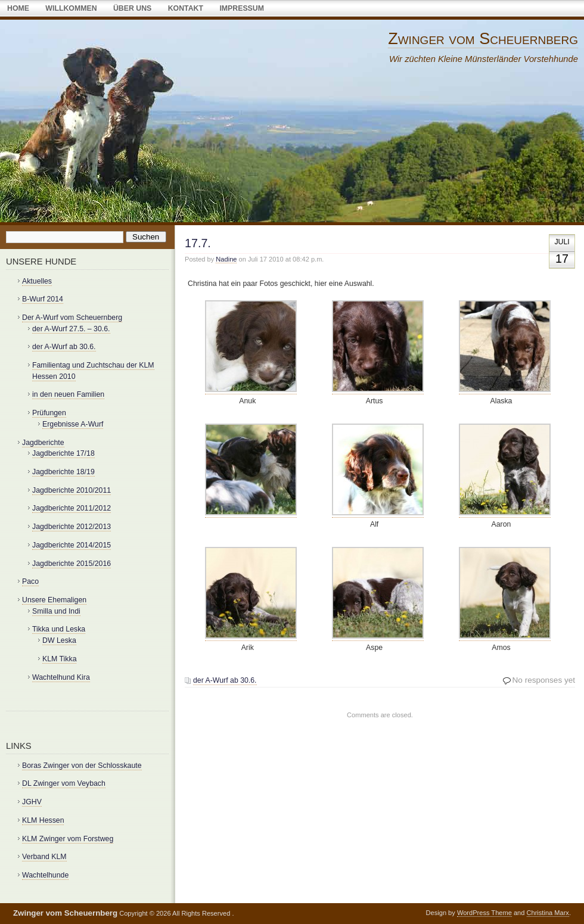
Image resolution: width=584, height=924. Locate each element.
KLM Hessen (43, 820)
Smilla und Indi (56, 611)
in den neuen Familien (68, 394)
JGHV (32, 802)
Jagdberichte (43, 443)
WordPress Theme (484, 913)
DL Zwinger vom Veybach (64, 783)
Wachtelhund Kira (61, 677)
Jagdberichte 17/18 (63, 453)
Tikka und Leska (59, 629)
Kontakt (186, 8)
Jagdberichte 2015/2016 (72, 564)
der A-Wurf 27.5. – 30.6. (71, 329)
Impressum (242, 8)
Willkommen (71, 8)
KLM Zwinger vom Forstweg (68, 839)
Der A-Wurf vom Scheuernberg (72, 318)
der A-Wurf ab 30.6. (225, 680)
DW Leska (59, 640)
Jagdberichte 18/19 (63, 472)
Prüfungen (49, 413)
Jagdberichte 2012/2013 (72, 527)
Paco (30, 581)
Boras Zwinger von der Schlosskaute (82, 766)
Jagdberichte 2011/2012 (72, 508)
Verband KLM (44, 857)
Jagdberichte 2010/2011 (72, 490)
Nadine (226, 259)
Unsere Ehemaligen (54, 600)
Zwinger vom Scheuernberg (483, 38)
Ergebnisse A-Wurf (73, 424)
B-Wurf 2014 (43, 299)
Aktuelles (37, 281)
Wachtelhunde (45, 875)
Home (18, 8)
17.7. (198, 243)
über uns (132, 8)
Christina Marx (548, 913)
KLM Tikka (59, 659)
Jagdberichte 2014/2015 (72, 545)
